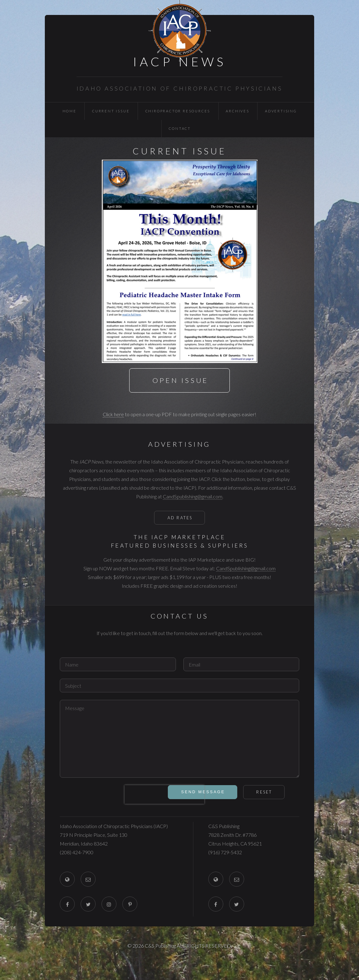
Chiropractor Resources (178, 111)
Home (70, 111)
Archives (237, 111)
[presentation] (164, 794)
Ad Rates (180, 518)
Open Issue (180, 380)
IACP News (180, 62)
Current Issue (111, 111)
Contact (180, 128)
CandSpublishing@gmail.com (193, 496)
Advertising (281, 111)
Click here (113, 414)
